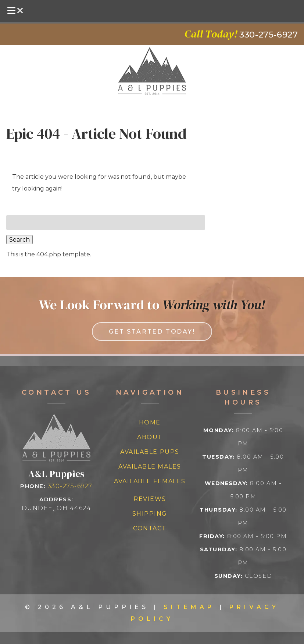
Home (150, 422)
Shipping (150, 514)
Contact (150, 528)
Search (19, 240)
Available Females (150, 481)
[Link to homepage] (56, 460)
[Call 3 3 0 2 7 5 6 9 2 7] (269, 35)
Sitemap (189, 607)
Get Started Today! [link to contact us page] (152, 332)
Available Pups (150, 452)
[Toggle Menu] (16, 11)
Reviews (150, 499)
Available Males (150, 467)
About (150, 437)
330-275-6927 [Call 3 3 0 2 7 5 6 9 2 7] (70, 486)
